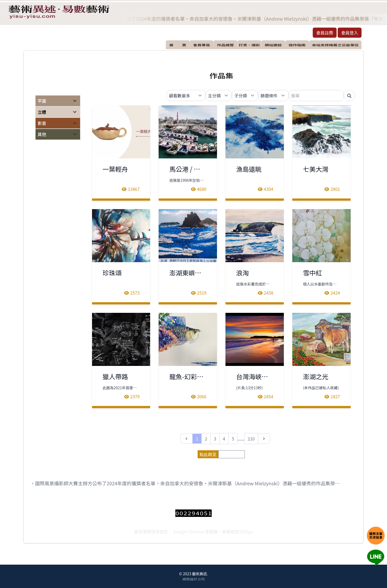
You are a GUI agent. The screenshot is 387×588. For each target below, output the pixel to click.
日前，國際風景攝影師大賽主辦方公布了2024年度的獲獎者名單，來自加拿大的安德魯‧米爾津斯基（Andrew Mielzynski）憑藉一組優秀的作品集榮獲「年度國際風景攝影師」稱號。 (183, 483)
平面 (42, 101)
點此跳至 (208, 454)
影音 (42, 123)
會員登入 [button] (350, 33)
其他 (42, 134)
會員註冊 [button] (325, 33)
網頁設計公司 (194, 579)
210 (251, 439)
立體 (42, 112)
